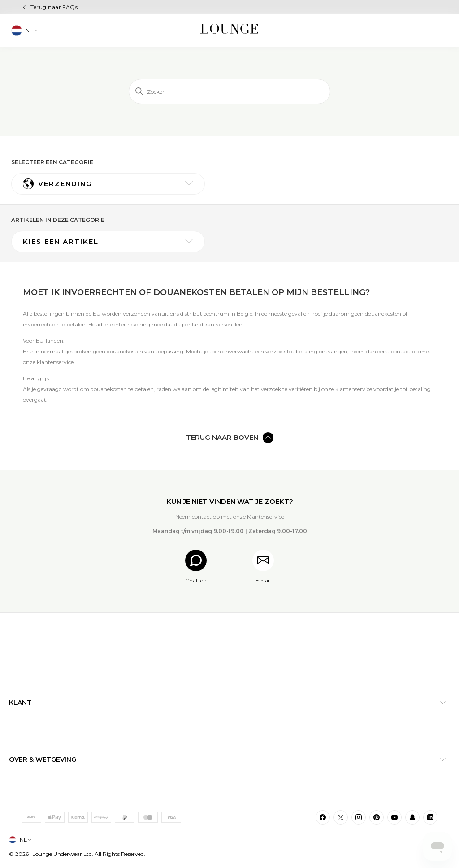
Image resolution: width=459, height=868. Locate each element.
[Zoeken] (229, 91)
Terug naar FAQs (54, 7)
